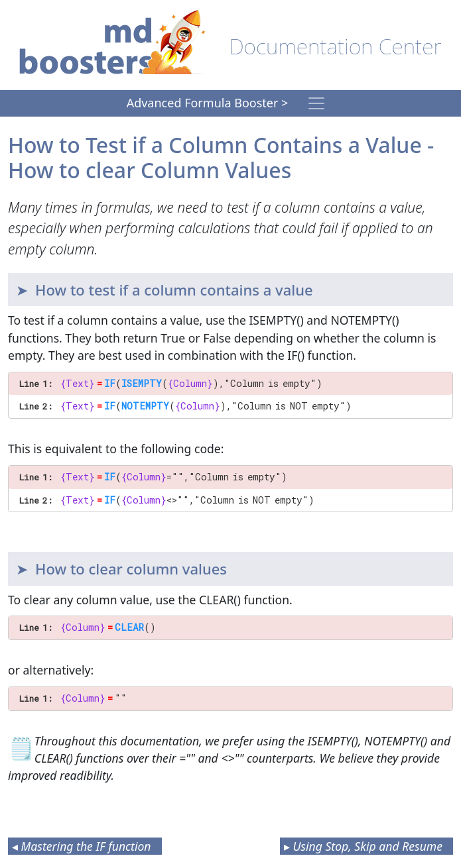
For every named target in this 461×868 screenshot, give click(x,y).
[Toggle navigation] (316, 103)
